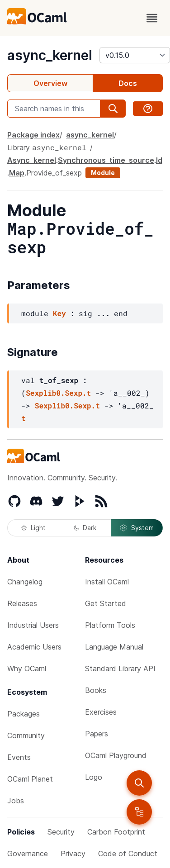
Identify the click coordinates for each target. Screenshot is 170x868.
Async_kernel (32, 160)
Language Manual (114, 647)
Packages (24, 714)
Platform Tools (110, 625)
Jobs (16, 801)
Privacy (73, 854)
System (137, 528)
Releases (22, 603)
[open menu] (152, 18)
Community (26, 735)
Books (96, 690)
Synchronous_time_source (106, 160)
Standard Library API (120, 669)
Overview (50, 83)
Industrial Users (33, 625)
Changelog (25, 582)
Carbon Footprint (116, 832)
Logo (94, 777)
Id (159, 160)
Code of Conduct (128, 854)
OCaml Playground (116, 755)
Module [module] (103, 173)
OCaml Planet (30, 779)
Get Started (106, 603)
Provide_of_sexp (54, 173)
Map (17, 173)
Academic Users (34, 647)
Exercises (101, 712)
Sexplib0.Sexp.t (58, 393)
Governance (28, 854)
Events (19, 757)
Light (33, 528)
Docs (128, 83)
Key (59, 313)
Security (61, 832)
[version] (135, 55)
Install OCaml (107, 582)
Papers (97, 734)
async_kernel (50, 55)
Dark (85, 528)
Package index (33, 135)
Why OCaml (27, 669)
